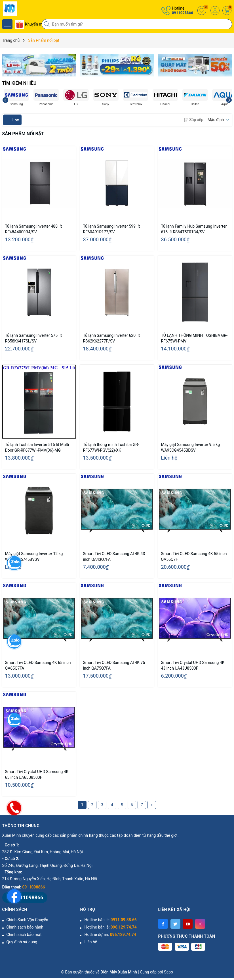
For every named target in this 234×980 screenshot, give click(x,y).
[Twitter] (175, 924)
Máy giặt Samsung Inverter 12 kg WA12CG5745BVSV (34, 557)
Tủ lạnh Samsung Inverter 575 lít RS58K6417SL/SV (34, 338)
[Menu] (7, 24)
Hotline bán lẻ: (110, 920)
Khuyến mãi (30, 24)
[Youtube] (188, 924)
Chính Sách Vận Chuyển (27, 920)
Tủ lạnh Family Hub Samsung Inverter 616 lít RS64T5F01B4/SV (194, 229)
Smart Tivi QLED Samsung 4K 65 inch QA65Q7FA (38, 665)
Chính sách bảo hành (25, 927)
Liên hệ (91, 942)
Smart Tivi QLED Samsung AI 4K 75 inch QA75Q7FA (114, 665)
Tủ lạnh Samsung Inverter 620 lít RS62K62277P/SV (111, 338)
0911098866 (183, 13)
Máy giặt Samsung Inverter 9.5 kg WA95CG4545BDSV (190, 447)
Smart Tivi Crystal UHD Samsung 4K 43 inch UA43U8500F (193, 665)
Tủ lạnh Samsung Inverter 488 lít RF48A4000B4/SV (34, 229)
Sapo (168, 972)
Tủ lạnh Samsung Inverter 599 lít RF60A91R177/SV (111, 229)
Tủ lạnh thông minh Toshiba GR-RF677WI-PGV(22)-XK (111, 447)
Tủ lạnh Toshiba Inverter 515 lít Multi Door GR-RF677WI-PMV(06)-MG (37, 447)
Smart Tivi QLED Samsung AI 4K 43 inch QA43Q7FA (114, 557)
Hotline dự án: (110, 935)
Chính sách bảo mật (24, 935)
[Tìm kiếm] (47, 24)
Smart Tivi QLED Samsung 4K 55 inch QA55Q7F (194, 557)
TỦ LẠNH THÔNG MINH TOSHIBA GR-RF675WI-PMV (194, 338)
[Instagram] (200, 924)
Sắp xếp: (194, 120)
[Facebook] (163, 924)
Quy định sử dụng (22, 942)
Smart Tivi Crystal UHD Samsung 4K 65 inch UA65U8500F (37, 775)
